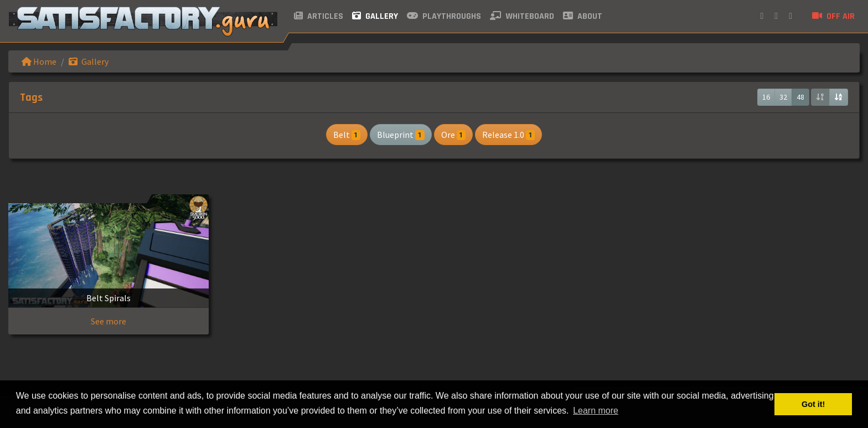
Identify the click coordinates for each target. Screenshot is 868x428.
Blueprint (401, 135)
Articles (319, 16)
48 (800, 97)
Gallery (375, 16)
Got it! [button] (813, 404)
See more (108, 321)
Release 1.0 (508, 135)
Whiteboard (522, 16)
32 (783, 97)
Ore (453, 135)
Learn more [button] (596, 411)
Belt (347, 135)
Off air (833, 16)
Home (39, 61)
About (583, 16)
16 (766, 97)
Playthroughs (444, 16)
